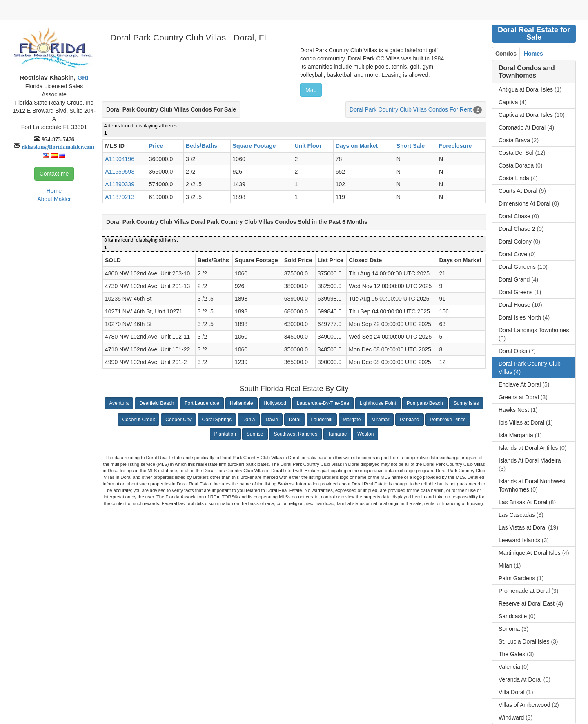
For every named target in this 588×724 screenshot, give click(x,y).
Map (311, 90)
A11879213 (120, 197)
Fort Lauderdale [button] (202, 403)
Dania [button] (248, 420)
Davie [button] (272, 420)
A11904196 (120, 159)
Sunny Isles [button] (466, 403)
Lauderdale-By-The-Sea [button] (323, 403)
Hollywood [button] (275, 403)
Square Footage (254, 146)
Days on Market (357, 146)
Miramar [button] (380, 420)
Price (156, 146)
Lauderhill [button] (322, 420)
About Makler (54, 199)
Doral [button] (295, 420)
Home (54, 191)
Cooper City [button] (178, 420)
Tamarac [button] (337, 434)
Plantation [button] (225, 434)
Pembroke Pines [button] (448, 420)
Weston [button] (365, 434)
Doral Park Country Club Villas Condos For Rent (411, 109)
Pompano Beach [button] (425, 403)
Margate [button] (352, 420)
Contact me (54, 174)
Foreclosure (455, 146)
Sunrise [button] (255, 434)
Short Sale (411, 146)
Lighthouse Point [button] (378, 403)
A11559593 (120, 172)
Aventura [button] (119, 403)
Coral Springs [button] (217, 420)
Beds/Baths (202, 146)
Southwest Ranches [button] (295, 434)
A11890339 (120, 184)
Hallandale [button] (242, 403)
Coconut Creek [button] (138, 420)
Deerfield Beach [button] (157, 403)
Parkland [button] (409, 420)
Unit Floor (308, 146)
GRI (82, 77)
